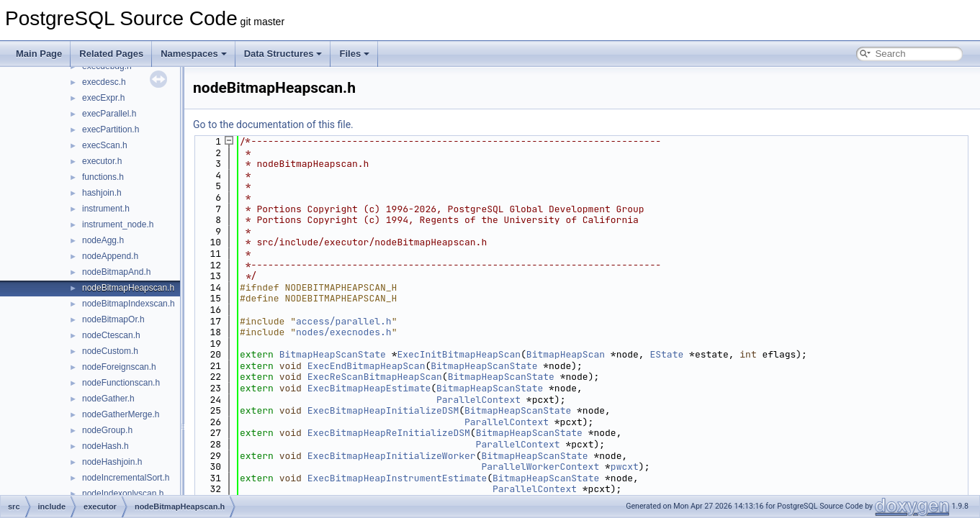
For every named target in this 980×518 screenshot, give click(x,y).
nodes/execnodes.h (344, 332)
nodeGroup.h (107, 430)
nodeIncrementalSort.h (126, 478)
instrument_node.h (118, 224)
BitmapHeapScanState (333, 354)
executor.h (102, 161)
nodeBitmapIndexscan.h (129, 304)
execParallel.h (109, 114)
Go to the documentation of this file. (273, 124)
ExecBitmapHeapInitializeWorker (392, 456)
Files (354, 54)
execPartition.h (111, 129)
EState (666, 354)
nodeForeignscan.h (119, 367)
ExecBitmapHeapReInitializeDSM (389, 433)
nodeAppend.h (110, 256)
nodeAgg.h (103, 240)
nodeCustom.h (110, 351)
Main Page (39, 54)
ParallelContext (478, 400)
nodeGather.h (108, 399)
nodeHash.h (105, 446)
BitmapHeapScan (566, 354)
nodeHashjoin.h (112, 462)
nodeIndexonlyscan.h (123, 494)
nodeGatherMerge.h (121, 414)
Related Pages (111, 54)
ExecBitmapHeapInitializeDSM (383, 410)
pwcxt (625, 467)
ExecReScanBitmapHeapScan (375, 377)
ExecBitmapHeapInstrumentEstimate (397, 478)
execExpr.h (103, 98)
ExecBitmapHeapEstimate (369, 388)
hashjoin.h (102, 193)
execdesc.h (104, 82)
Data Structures (283, 54)
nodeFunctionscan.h (121, 383)
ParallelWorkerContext (540, 467)
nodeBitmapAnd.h (116, 272)
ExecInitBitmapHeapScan (459, 354)
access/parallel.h (344, 321)
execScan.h (105, 145)
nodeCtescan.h (111, 335)
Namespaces (194, 54)
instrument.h (106, 209)
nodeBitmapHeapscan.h (128, 288)
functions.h (103, 177)
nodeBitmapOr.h (113, 319)
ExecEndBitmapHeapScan (367, 366)
